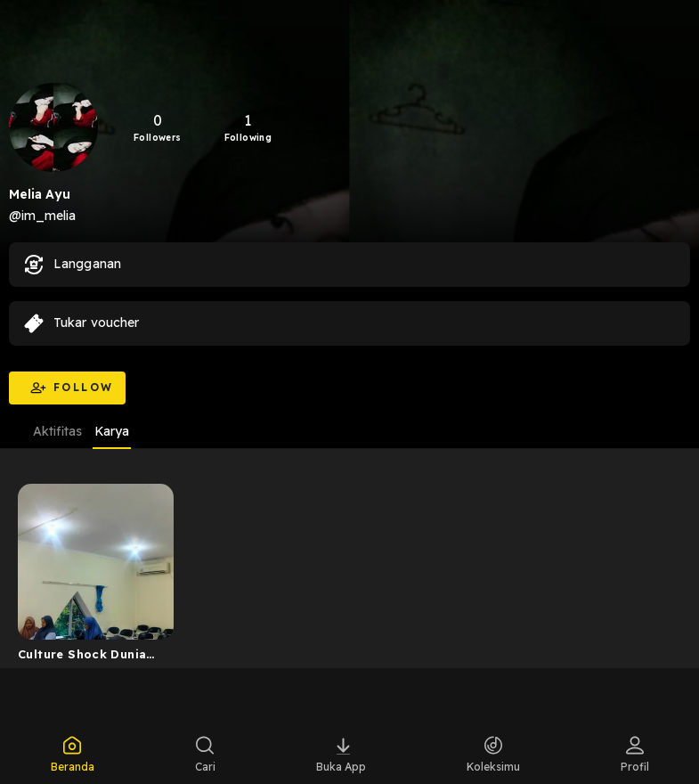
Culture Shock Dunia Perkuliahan (82, 657)
